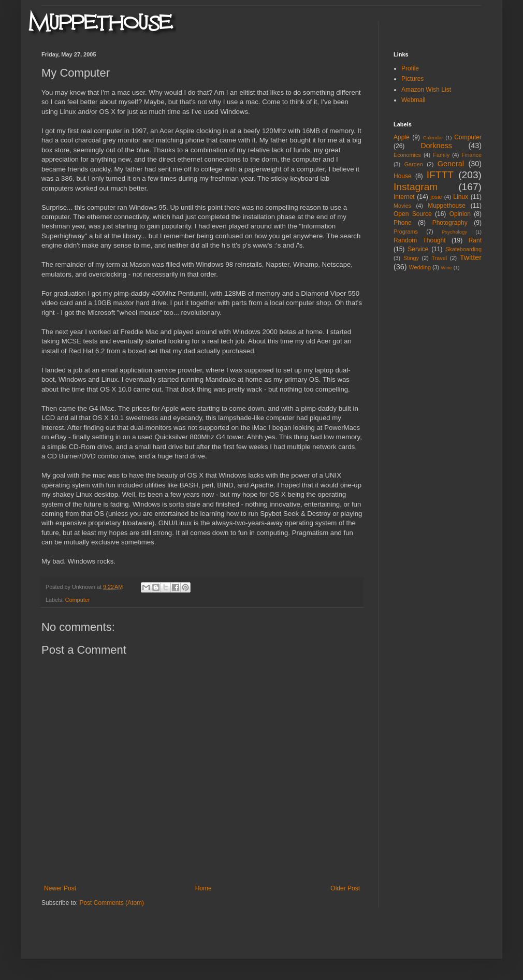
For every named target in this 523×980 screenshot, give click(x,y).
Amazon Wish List (426, 90)
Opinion (460, 214)
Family (441, 155)
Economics (407, 155)
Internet (404, 197)
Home (204, 888)
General (451, 164)
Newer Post (60, 888)
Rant (475, 240)
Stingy (411, 258)
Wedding (420, 267)
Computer (77, 600)
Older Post (345, 888)
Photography (450, 223)
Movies (402, 206)
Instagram (416, 187)
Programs (406, 232)
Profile (410, 68)
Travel (439, 258)
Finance (472, 155)
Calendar (433, 138)
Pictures (412, 79)
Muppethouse (447, 206)
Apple (402, 137)
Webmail (413, 100)
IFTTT (440, 175)
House (403, 176)
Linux (461, 197)
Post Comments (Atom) (112, 903)
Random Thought (420, 240)
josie (436, 197)
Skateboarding (463, 249)
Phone (403, 223)
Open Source (413, 214)
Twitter (471, 257)
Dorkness (436, 146)
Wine (446, 268)
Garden (414, 164)
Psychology (454, 232)
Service (418, 249)
